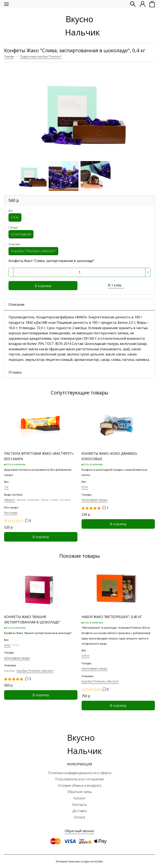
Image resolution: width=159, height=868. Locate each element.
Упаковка (14, 244)
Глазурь (13, 227)
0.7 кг (16, 645)
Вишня (21, 500)
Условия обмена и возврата (79, 786)
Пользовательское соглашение (80, 779)
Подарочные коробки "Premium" (41, 56)
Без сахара (11, 507)
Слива (54, 500)
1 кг (6, 487)
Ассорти (65, 500)
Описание (16, 304)
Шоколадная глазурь (95, 500)
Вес (11, 211)
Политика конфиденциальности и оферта (79, 773)
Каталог (80, 798)
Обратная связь (79, 792)
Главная (9, 56)
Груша (45, 500)
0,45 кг (86, 656)
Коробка (9, 671)
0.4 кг (15, 217)
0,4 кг (7, 645)
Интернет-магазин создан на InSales (79, 861)
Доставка (80, 811)
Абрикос (10, 500)
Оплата (79, 817)
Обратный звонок (79, 831)
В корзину (43, 286)
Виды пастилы (13, 495)
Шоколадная (21, 234)
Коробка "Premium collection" (33, 251)
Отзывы (15, 372)
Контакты (79, 805)
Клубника (33, 500)
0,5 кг (85, 487)
